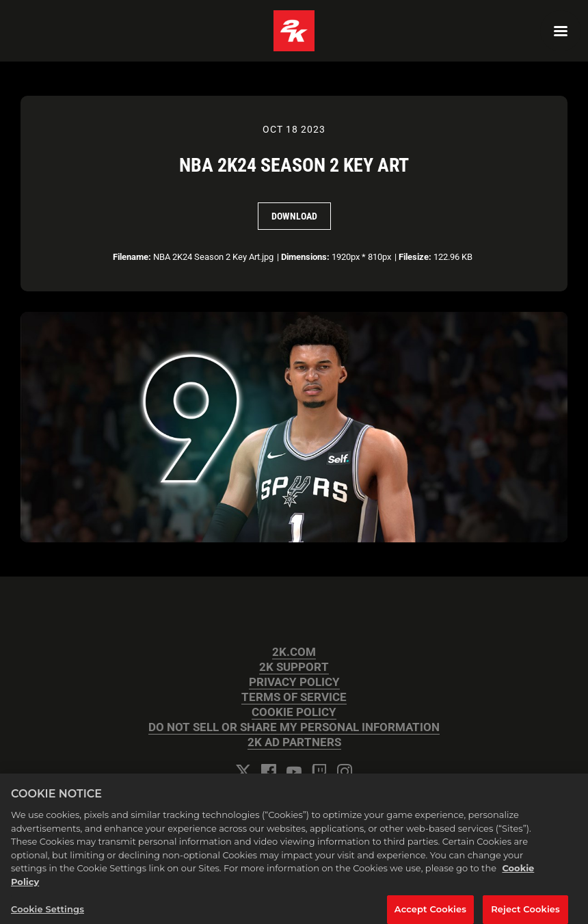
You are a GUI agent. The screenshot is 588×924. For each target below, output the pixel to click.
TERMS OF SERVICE (294, 697)
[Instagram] (345, 771)
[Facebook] (269, 771)
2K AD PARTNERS (294, 742)
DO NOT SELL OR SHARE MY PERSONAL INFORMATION (294, 727)
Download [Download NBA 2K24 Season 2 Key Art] (294, 216)
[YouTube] (294, 771)
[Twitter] (243, 771)
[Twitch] (319, 771)
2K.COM (294, 652)
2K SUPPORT (294, 667)
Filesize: (415, 257)
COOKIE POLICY (294, 712)
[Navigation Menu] (561, 31)
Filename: (132, 257)
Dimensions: (305, 257)
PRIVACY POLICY (294, 682)
